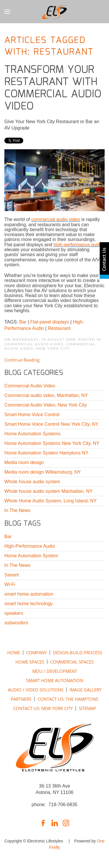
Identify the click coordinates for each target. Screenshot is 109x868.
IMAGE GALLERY (85, 690)
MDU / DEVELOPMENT (55, 671)
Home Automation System (31, 556)
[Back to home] (54, 12)
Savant (12, 575)
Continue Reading (22, 360)
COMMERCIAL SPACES (72, 662)
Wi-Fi (10, 584)
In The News (17, 565)
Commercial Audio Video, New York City (50, 346)
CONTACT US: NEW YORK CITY (43, 708)
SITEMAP (87, 708)
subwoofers (16, 623)
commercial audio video (56, 219)
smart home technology (28, 604)
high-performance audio (78, 245)
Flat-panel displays (50, 322)
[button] (7, 12)
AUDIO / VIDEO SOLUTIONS (36, 690)
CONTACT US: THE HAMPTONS (68, 699)
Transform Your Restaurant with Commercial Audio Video (53, 88)
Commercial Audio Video (34, 344)
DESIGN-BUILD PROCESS (77, 653)
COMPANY (36, 653)
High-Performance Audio (30, 546)
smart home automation (29, 594)
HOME (14, 653)
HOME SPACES (30, 662)
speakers (14, 613)
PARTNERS (21, 699)
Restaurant (59, 328)
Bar (23, 322)
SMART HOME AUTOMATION (55, 680)
